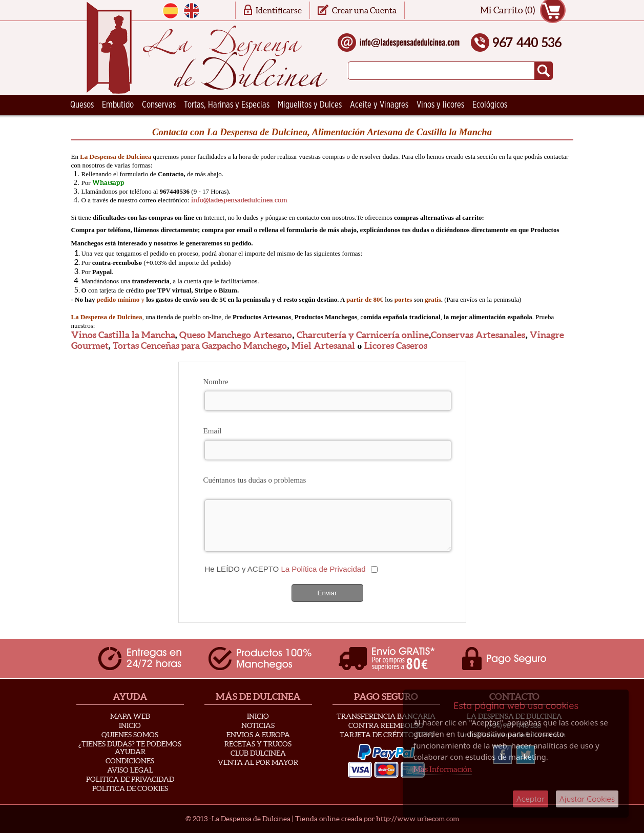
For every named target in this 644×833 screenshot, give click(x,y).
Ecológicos (490, 105)
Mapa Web (130, 716)
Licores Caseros (396, 346)
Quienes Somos (130, 735)
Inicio (130, 725)
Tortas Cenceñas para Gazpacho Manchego (200, 346)
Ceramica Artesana (102, 126)
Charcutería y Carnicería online (363, 335)
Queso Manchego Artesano (236, 335)
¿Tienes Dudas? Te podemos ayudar (130, 748)
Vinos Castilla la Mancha (123, 335)
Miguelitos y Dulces (310, 105)
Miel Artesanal (323, 346)
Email (213, 431)
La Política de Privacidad (323, 569)
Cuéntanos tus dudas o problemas (255, 480)
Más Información (443, 769)
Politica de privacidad (130, 779)
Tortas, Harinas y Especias (227, 105)
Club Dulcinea (258, 753)
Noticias (258, 725)
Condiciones (130, 761)
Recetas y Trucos (258, 744)
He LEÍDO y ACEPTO (285, 569)
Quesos (82, 105)
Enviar (327, 593)
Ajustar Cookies (587, 799)
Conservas (159, 105)
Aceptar (531, 799)
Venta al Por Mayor (258, 762)
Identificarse (279, 10)
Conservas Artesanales (478, 335)
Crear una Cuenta (364, 10)
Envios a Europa (258, 735)
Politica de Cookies (130, 788)
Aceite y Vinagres (379, 105)
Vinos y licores (440, 105)
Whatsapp (108, 183)
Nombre (216, 382)
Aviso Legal (130, 770)
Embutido (118, 105)
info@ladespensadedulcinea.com (239, 200)
